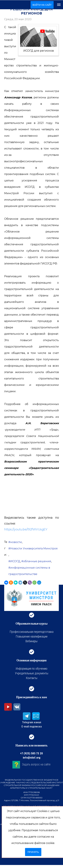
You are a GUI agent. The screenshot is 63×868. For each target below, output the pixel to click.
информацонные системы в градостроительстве (29, 571)
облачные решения (37, 561)
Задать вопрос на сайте (36, 765)
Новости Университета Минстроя (34, 548)
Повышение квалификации (32, 636)
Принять (33, 852)
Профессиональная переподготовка (32, 632)
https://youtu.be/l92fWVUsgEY (26, 529)
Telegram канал (32, 722)
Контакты (32, 678)
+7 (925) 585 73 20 (32, 753)
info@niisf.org (32, 758)
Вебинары (32, 641)
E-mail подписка (32, 726)
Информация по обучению (32, 669)
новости (16, 542)
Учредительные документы (32, 673)
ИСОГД (15, 561)
